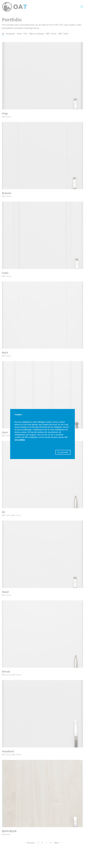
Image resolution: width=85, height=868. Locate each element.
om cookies (20, 440)
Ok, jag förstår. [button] (63, 452)
